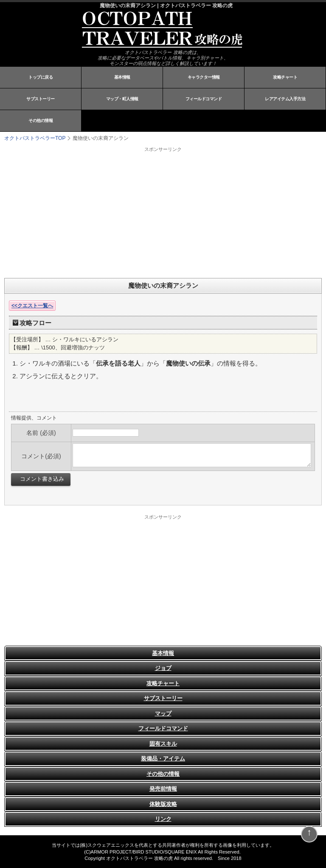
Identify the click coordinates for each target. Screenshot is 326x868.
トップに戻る (41, 77)
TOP (35, 138)
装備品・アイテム (163, 759)
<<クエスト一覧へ (32, 306)
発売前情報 (163, 789)
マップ (163, 713)
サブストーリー (41, 99)
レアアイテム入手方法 (285, 99)
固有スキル (163, 744)
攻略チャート (285, 77)
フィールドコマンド (204, 99)
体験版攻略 (163, 804)
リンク (163, 819)
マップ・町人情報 (122, 99)
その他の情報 (41, 121)
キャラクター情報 (204, 77)
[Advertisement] (110, 212)
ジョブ (163, 668)
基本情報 (122, 77)
